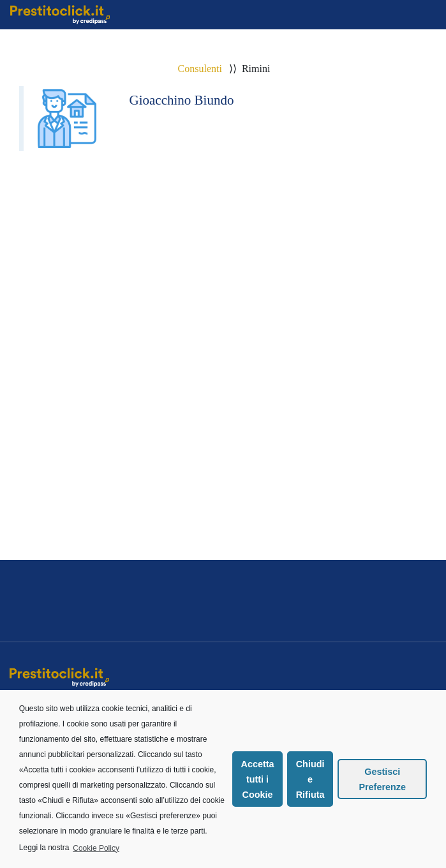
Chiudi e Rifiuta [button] (310, 779)
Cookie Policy (96, 848)
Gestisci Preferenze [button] (382, 779)
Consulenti (200, 69)
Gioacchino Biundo (182, 100)
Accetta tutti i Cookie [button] (258, 779)
